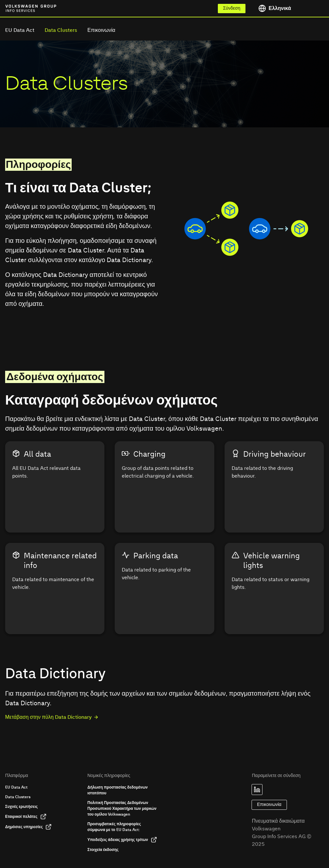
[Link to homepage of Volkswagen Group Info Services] (19, 8)
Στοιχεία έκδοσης (103, 850)
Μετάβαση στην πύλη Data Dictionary (52, 717)
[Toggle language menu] (289, 8)
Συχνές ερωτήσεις (22, 807)
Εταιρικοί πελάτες (26, 817)
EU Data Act (20, 30)
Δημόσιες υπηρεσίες (28, 827)
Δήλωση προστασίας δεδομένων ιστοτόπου (118, 790)
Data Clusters (61, 30)
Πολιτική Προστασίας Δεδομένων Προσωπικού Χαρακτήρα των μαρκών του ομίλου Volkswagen (122, 809)
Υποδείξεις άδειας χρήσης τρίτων (122, 840)
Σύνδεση (232, 8)
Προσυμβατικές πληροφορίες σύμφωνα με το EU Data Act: (114, 827)
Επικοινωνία (101, 30)
